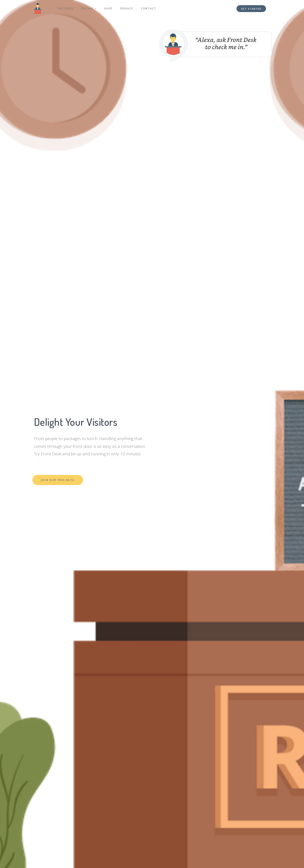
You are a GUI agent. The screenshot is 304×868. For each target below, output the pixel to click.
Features (65, 8)
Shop (109, 8)
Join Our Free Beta (58, 480)
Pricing (89, 8)
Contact (149, 8)
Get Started (251, 9)
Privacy (127, 8)
